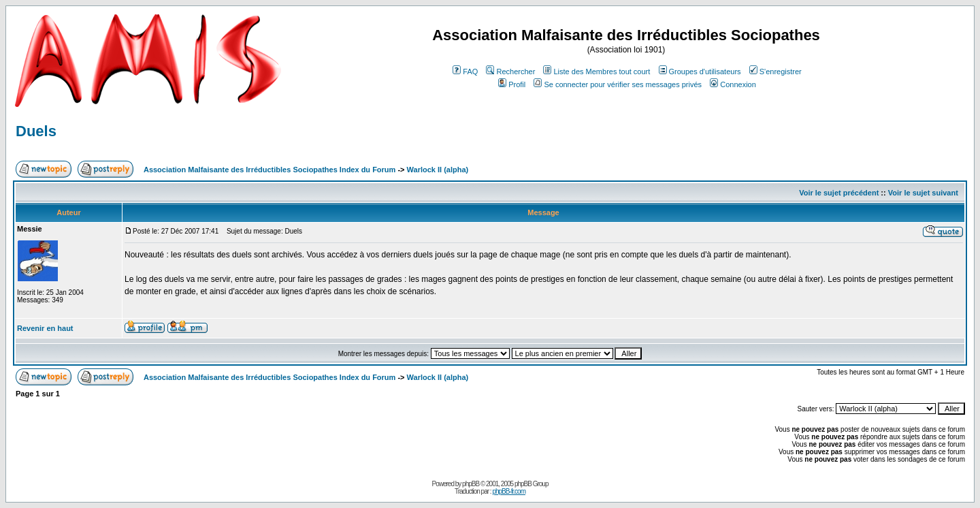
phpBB (471, 484)
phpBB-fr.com (509, 491)
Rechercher (510, 72)
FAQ (465, 72)
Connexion (733, 84)
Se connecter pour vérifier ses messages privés (618, 84)
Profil (512, 84)
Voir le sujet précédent (839, 193)
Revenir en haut (45, 328)
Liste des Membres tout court (597, 72)
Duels (36, 131)
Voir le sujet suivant (923, 193)
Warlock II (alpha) (438, 170)
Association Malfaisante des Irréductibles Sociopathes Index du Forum (269, 170)
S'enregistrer (775, 72)
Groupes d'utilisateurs (700, 72)
